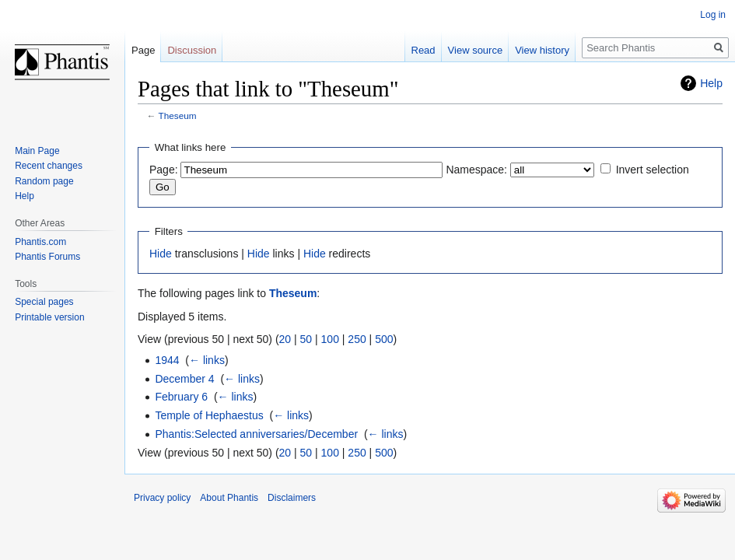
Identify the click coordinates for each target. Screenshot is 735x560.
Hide (161, 254)
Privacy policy (162, 498)
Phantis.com (40, 242)
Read (423, 50)
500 (384, 339)
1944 (167, 360)
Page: (164, 170)
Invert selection (653, 170)
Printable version (49, 317)
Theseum (178, 115)
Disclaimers (292, 498)
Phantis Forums (47, 257)
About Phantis (229, 498)
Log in (713, 15)
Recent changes (49, 166)
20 (285, 339)
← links (207, 360)
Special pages (44, 302)
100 (330, 339)
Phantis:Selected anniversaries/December (256, 434)
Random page (44, 181)
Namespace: (476, 170)
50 (306, 339)
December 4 (184, 379)
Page (143, 50)
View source (476, 50)
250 (357, 339)
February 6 (181, 397)
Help (711, 83)
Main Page (37, 151)
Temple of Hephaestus (209, 415)
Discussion (192, 50)
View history (542, 50)
